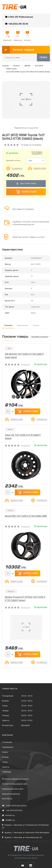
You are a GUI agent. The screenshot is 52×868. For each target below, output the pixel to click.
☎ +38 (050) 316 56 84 (17, 24)
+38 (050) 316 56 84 (12, 811)
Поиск (43, 57)
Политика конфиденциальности (15, 779)
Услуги (5, 752)
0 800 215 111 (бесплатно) (14, 806)
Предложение (23, 325)
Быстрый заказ (26, 184)
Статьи (5, 762)
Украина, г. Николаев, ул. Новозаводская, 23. (22, 837)
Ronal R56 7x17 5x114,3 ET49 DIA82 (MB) (26, 516)
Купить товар (26, 192)
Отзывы (36, 325)
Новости (6, 767)
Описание (8, 325)
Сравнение (7, 38)
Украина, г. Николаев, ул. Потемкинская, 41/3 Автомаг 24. (26, 826)
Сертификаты (8, 747)
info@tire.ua (8, 820)
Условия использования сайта (15, 784)
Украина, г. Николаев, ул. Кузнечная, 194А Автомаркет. (26, 833)
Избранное (18, 38)
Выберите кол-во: (14, 161)
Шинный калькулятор (11, 794)
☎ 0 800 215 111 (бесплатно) (19, 17)
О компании (7, 742)
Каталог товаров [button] (18, 50)
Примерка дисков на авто (13, 789)
